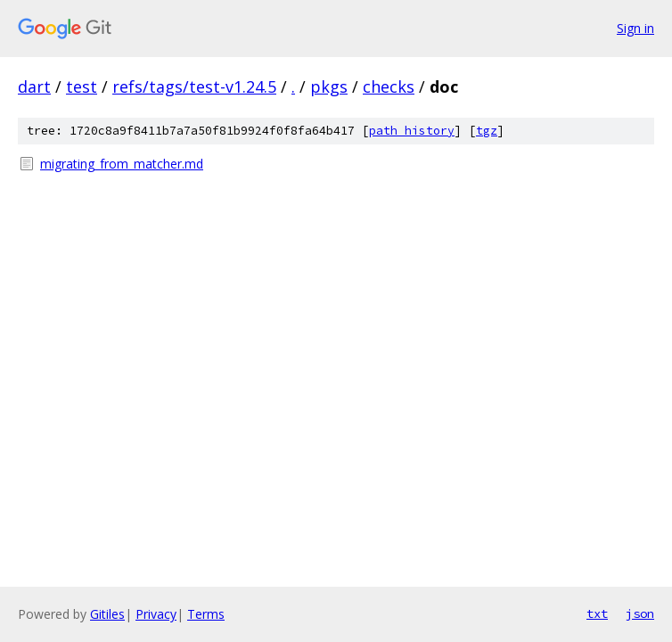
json (640, 613)
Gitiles (107, 614)
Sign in (635, 28)
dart (34, 86)
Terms (206, 614)
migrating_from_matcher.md (122, 164)
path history (412, 131)
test (82, 86)
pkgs (329, 86)
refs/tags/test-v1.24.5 (194, 86)
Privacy (156, 614)
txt (597, 613)
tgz (487, 131)
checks (389, 86)
